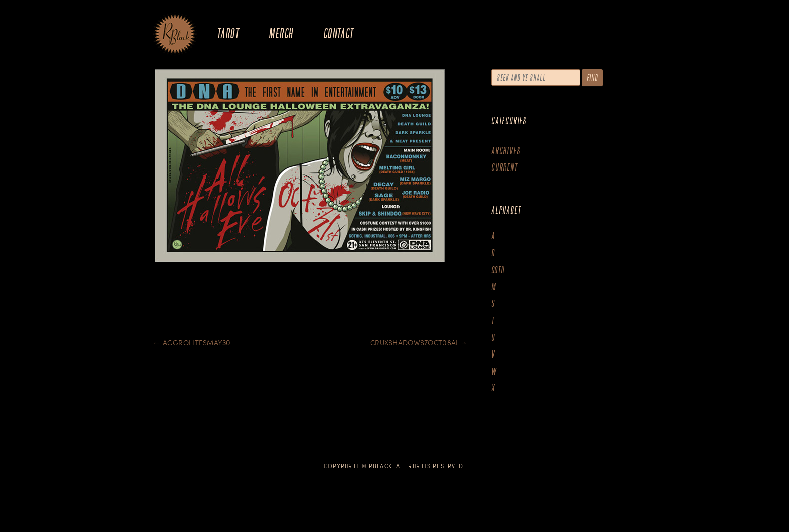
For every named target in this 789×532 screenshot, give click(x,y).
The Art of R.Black (175, 35)
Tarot (228, 33)
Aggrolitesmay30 (192, 343)
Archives (506, 151)
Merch (281, 33)
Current (504, 167)
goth (498, 270)
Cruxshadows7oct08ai (419, 343)
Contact (338, 33)
